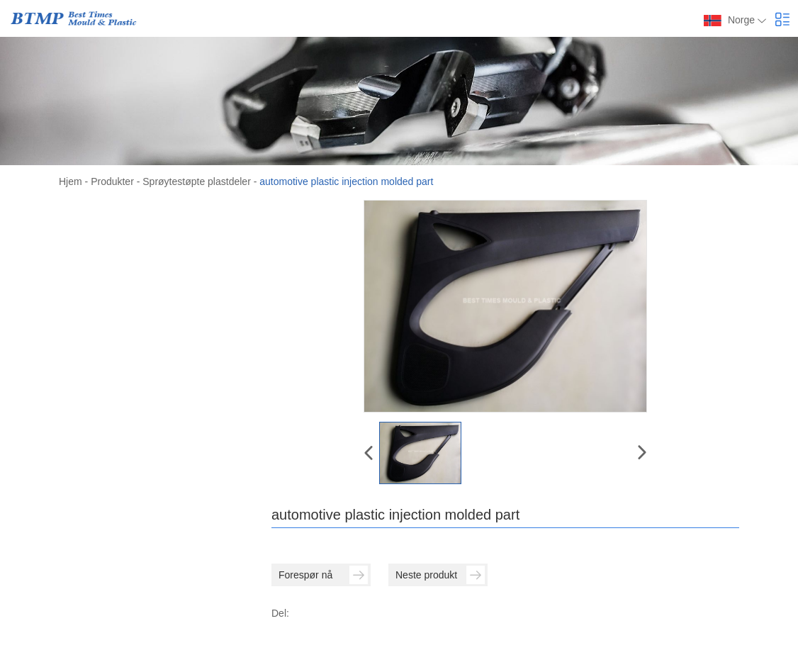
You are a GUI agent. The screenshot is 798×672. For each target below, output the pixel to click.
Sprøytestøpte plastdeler (197, 181)
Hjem (71, 181)
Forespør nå (323, 575)
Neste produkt (440, 575)
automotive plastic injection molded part (346, 181)
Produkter (112, 181)
